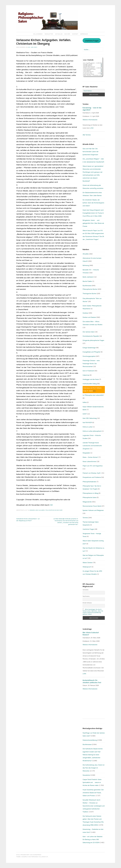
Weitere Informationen (90, 120)
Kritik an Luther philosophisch (92, 431)
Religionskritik (87, 502)
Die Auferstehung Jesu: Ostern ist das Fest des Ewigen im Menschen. (94, 768)
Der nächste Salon (89, 332)
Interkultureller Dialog (90, 384)
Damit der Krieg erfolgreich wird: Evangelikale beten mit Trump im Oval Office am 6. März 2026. (93, 213)
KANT (85, 414)
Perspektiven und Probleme (92, 477)
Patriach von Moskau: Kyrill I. (92, 473)
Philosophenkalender (89, 482)
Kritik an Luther (88, 427)
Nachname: (86, 596)
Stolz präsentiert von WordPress (29, 855)
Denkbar (85, 313)
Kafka (85, 402)
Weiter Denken (88, 563)
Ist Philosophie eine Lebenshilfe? (93, 395)
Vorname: (86, 590)
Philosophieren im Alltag (90, 493)
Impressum (84, 34)
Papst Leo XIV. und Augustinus (93, 466)
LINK (92, 128)
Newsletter (49, 34)
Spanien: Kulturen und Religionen (93, 510)
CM (51, 505)
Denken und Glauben (37, 510)
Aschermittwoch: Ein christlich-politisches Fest (92, 681)
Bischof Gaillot (87, 281)
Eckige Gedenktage (89, 348)
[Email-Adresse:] (94, 91)
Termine (85, 518)
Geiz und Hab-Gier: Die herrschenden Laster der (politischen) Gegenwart (91, 152)
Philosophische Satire (90, 498)
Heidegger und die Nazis (91, 379)
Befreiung (86, 265)
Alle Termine (87, 135)
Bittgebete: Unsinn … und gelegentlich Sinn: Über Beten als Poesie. (93, 223)
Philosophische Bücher (54, 510)
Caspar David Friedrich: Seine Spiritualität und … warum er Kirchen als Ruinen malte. (92, 782)
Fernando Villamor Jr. (40, 857)
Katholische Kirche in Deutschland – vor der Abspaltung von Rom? (28, 520)
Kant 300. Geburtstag (90, 418)
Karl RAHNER (87, 423)
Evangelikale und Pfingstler (91, 352)
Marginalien (86, 453)
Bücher (67, 34)
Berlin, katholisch (88, 277)
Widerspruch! (87, 567)
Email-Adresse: (87, 603)
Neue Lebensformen (89, 462)
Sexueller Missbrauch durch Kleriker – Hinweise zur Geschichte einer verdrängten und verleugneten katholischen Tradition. (94, 806)
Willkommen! (38, 34)
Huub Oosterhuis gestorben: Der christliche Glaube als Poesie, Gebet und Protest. (93, 793)
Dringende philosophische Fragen (93, 340)
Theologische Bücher (89, 294)
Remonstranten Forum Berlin (92, 506)
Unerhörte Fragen (92, 41)
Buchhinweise (87, 286)
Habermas (86, 375)
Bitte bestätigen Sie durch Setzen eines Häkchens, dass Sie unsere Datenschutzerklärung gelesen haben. (93, 612)
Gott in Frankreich (88, 371)
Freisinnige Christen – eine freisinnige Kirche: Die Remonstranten (91, 364)
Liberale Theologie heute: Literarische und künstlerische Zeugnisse (92, 446)
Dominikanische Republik (91, 336)
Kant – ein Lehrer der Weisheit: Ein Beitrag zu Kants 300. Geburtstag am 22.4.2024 (93, 840)
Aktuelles (59, 34)
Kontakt (75, 34)
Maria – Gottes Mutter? (90, 457)
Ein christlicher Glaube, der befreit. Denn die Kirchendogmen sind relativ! (93, 203)
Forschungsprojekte (89, 356)
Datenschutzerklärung (90, 740)
